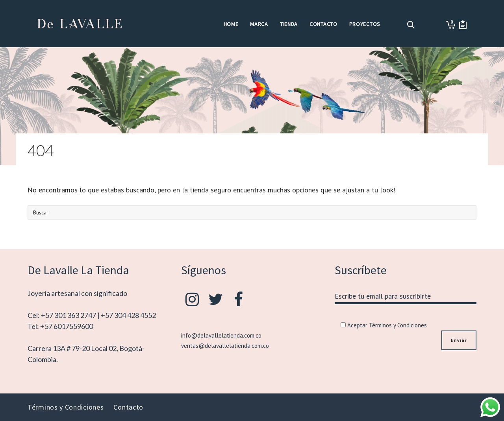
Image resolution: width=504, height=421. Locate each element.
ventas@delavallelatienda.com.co (225, 346)
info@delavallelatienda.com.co (221, 335)
